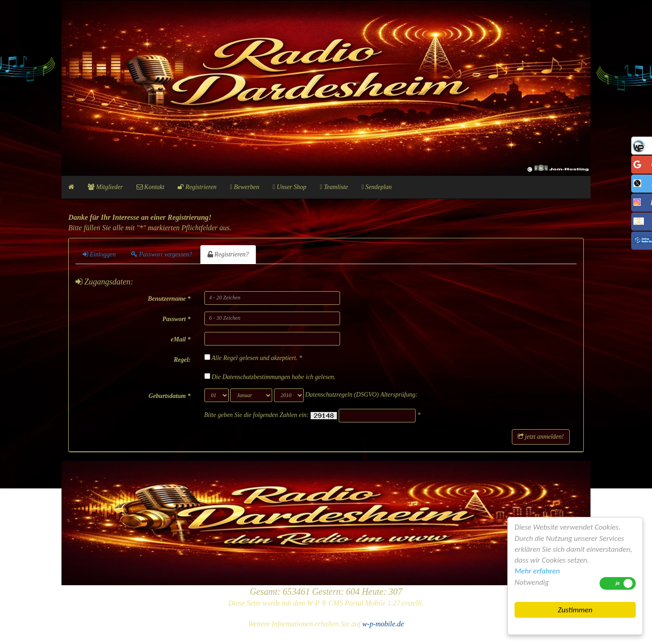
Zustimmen (575, 610)
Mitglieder (105, 187)
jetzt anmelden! (541, 437)
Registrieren (197, 187)
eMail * (181, 339)
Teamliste (334, 187)
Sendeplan (376, 187)
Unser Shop (289, 187)
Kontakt (151, 187)
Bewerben (245, 187)
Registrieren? (228, 254)
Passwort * (177, 319)
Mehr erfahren (537, 571)
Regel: (182, 360)
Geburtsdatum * (170, 396)
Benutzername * (169, 299)
